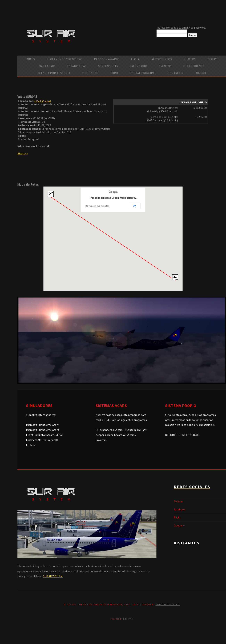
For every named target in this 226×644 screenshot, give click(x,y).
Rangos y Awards (107, 59)
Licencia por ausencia (53, 73)
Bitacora (23, 153)
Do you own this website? (97, 206)
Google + (179, 525)
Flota (135, 59)
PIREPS (212, 59)
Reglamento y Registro (64, 59)
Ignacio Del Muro (168, 604)
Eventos (165, 66)
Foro (114, 73)
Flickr (177, 517)
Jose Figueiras (43, 101)
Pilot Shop (90, 73)
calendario (138, 66)
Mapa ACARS (47, 66)
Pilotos (190, 59)
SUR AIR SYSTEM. (53, 576)
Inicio (30, 59)
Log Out (201, 73)
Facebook (179, 509)
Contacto (175, 73)
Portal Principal (143, 73)
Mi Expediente (194, 66)
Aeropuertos (162, 59)
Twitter (178, 501)
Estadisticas (77, 66)
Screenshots (108, 66)
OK (135, 206)
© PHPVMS (128, 619)
